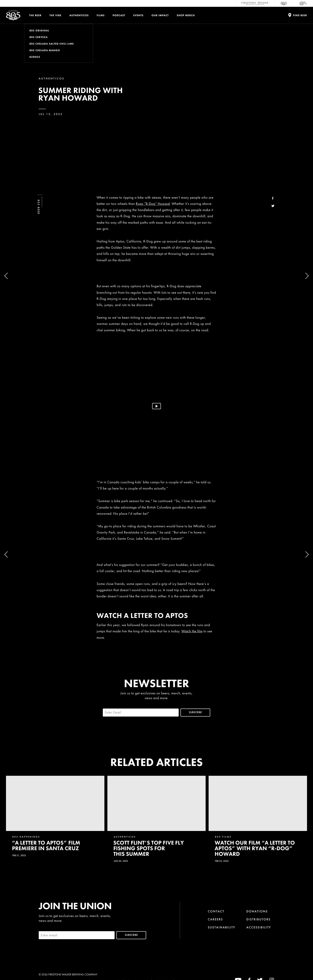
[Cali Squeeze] (303, 3)
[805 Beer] (284, 3)
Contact (216, 911)
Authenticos (79, 15)
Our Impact (160, 15)
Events (138, 15)
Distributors (259, 919)
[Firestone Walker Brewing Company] (255, 3)
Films (101, 15)
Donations (257, 911)
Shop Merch (186, 15)
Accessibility (259, 927)
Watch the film (192, 631)
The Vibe (55, 15)
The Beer (35, 15)
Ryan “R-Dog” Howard (153, 204)
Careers (215, 919)
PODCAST (119, 15)
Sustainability (222, 927)
